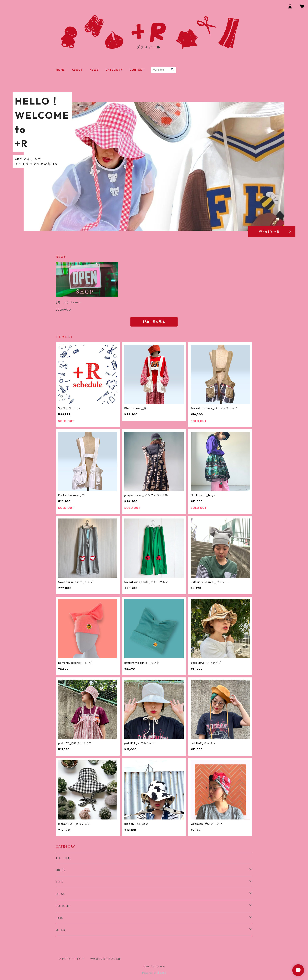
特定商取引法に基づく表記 (105, 959)
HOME (60, 70)
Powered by (154, 973)
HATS (59, 918)
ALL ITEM (63, 858)
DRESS (60, 894)
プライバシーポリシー (71, 959)
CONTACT (137, 70)
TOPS (60, 882)
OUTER (61, 870)
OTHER (60, 930)
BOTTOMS (63, 906)
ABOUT (77, 70)
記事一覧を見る (154, 322)
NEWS (94, 70)
